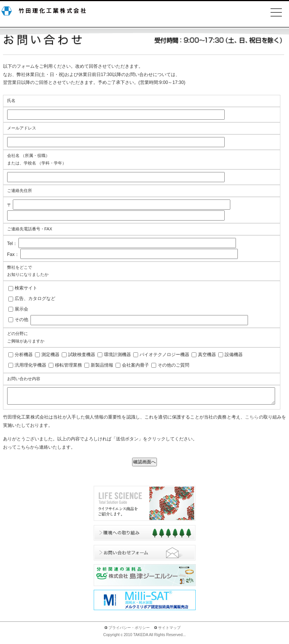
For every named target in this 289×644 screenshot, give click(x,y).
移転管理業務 (68, 365)
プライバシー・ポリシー (129, 631)
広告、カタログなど (35, 298)
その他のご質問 (173, 365)
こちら (252, 420)
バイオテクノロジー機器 (164, 355)
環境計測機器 (117, 355)
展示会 (21, 309)
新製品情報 (102, 365)
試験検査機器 (82, 355)
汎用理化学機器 (30, 365)
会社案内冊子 (135, 365)
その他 (21, 320)
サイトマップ (169, 631)
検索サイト (26, 288)
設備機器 (234, 355)
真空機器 (207, 355)
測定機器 (50, 355)
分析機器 (24, 355)
